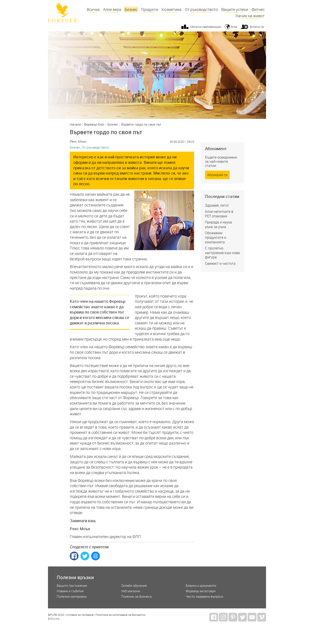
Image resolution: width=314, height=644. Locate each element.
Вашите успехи (235, 10)
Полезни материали (72, 596)
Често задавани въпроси (204, 596)
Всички (93, 10)
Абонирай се (217, 175)
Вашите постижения (72, 586)
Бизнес (131, 10)
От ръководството (201, 10)
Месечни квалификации (206, 27)
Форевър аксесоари (201, 591)
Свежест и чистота (220, 263)
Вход (234, 27)
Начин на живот (250, 16)
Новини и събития (70, 591)
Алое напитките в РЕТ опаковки (219, 214)
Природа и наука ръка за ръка (218, 224)
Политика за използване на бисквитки (120, 615)
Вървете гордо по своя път (141, 125)
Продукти (149, 10)
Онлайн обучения (134, 586)
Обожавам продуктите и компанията (216, 237)
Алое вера (112, 10)
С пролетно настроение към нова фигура (222, 253)
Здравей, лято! (217, 205)
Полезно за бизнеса (136, 596)
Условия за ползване (80, 615)
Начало (75, 125)
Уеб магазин (131, 591)
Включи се (257, 27)
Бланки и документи (201, 586)
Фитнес (258, 10)
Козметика (172, 10)
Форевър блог (94, 125)
